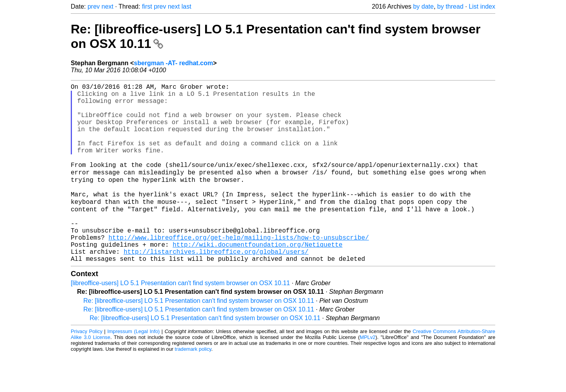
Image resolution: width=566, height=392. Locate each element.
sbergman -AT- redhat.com (173, 63)
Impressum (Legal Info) (133, 368)
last (187, 6)
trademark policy (193, 386)
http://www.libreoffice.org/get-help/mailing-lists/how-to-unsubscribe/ (239, 269)
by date (423, 6)
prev (94, 6)
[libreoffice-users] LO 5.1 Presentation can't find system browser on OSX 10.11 (180, 320)
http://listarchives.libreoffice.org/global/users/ (216, 287)
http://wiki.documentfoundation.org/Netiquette (257, 278)
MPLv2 (368, 374)
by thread (450, 6)
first (147, 6)
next (107, 6)
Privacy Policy (87, 368)
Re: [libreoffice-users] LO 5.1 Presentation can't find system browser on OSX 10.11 (199, 338)
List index (482, 6)
